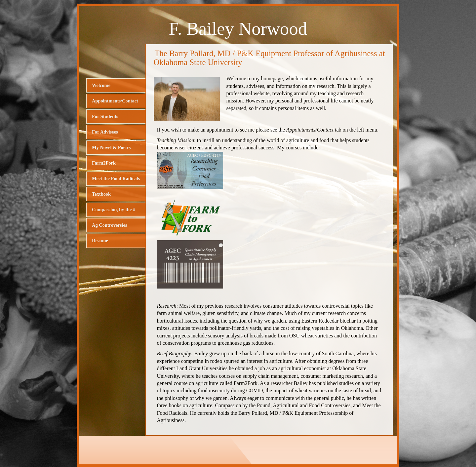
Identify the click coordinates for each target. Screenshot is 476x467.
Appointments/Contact (115, 101)
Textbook (101, 194)
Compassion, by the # (114, 210)
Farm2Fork (104, 163)
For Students (105, 116)
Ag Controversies (109, 225)
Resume (100, 241)
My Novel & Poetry (112, 147)
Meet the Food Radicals (116, 178)
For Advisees (105, 132)
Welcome (101, 85)
